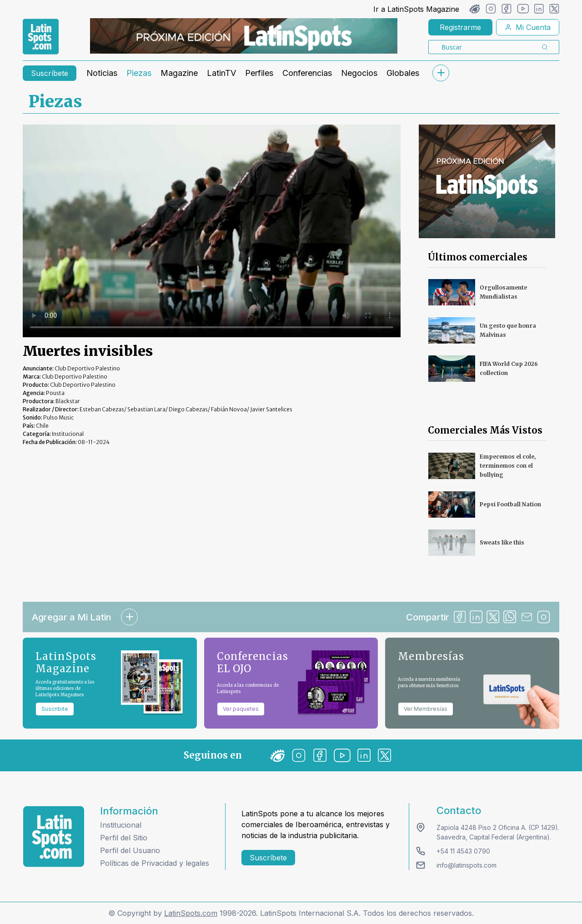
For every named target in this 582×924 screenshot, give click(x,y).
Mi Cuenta (528, 27)
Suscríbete (50, 73)
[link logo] (41, 37)
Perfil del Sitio (124, 838)
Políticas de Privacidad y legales (155, 863)
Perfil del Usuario (130, 850)
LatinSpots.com (191, 913)
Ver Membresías (426, 709)
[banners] (244, 36)
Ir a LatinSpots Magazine (416, 9)
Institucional (121, 825)
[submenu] (441, 73)
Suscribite (55, 709)
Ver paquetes (241, 709)
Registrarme (460, 27)
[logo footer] (54, 837)
